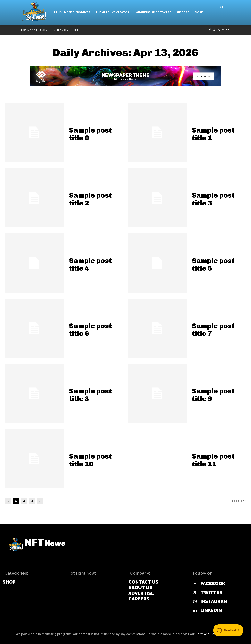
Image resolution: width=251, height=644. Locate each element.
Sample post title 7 (213, 330)
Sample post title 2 (90, 199)
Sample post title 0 (90, 134)
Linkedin (211, 610)
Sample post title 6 (90, 330)
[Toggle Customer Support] (228, 630)
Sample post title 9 (213, 395)
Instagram (214, 601)
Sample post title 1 (213, 134)
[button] (222, 8)
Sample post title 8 (90, 395)
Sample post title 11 (213, 460)
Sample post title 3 (213, 199)
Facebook (213, 584)
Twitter (211, 592)
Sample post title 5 (213, 265)
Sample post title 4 (90, 265)
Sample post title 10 (90, 460)
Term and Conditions (211, 634)
